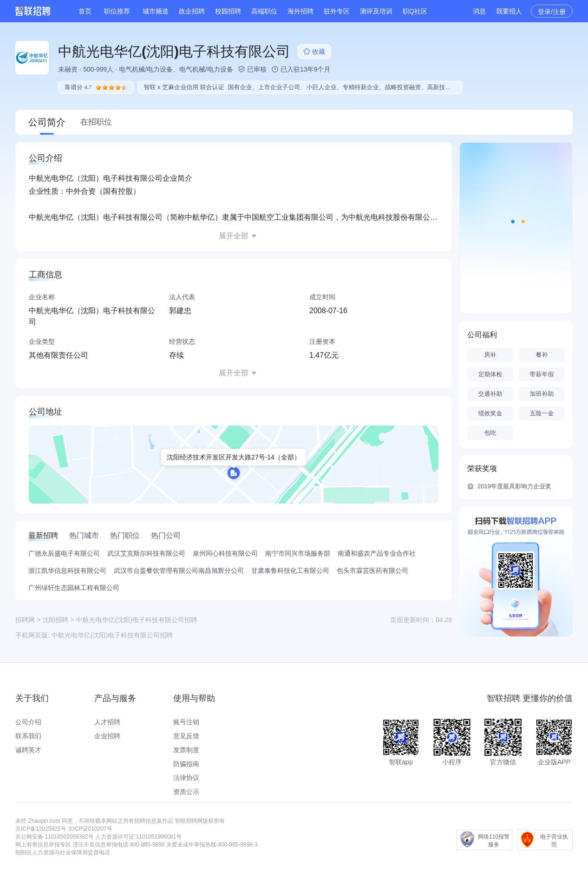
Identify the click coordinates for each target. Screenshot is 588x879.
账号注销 (186, 722)
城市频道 (156, 11)
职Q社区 (415, 11)
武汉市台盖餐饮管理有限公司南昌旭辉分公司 (179, 571)
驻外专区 (337, 11)
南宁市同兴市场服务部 (298, 553)
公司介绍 (28, 722)
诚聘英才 (28, 750)
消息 (479, 11)
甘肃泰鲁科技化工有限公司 (290, 571)
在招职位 (96, 122)
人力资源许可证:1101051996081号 (138, 837)
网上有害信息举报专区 (43, 845)
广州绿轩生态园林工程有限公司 (74, 588)
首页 (85, 11)
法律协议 (186, 778)
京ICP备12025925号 (41, 829)
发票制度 (186, 750)
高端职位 (264, 11)
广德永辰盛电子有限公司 (64, 553)
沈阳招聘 (55, 620)
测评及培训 (376, 11)
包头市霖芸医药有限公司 (372, 571)
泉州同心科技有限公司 (225, 553)
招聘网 (25, 620)
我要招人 (509, 11)
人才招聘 (107, 722)
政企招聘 (192, 11)
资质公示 (186, 792)
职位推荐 (117, 11)
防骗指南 (186, 764)
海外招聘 (301, 11)
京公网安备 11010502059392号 (55, 837)
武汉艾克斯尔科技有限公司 (146, 553)
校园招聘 (228, 11)
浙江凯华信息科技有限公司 (67, 571)
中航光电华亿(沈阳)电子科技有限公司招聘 (112, 635)
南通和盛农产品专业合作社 (377, 553)
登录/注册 (552, 12)
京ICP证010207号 (90, 829)
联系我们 (28, 736)
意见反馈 (186, 736)
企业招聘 (107, 736)
